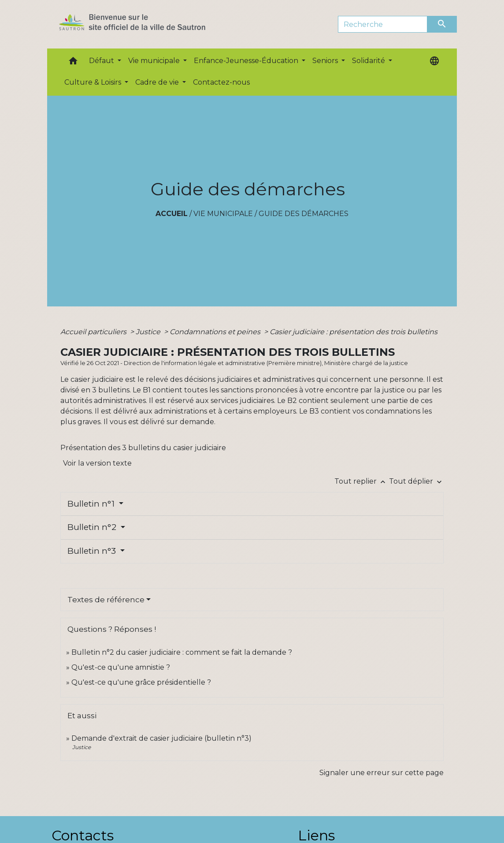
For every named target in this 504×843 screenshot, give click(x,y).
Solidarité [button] (369, 61)
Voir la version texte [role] (97, 463)
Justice (149, 332)
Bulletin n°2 (93, 527)
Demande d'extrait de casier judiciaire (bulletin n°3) (161, 738)
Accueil (172, 214)
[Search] (383, 24)
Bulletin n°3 (93, 551)
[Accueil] (148, 24)
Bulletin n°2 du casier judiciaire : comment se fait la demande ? (182, 652)
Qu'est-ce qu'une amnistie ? (121, 667)
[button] (73, 63)
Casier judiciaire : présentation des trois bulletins (354, 332)
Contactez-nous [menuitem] (221, 82)
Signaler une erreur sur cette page (382, 773)
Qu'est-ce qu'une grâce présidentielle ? (141, 682)
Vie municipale (223, 214)
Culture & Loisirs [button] (94, 82)
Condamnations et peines (216, 332)
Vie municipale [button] (155, 61)
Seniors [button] (326, 61)
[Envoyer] (442, 24)
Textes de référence (106, 600)
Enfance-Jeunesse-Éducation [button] (247, 61)
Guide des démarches (304, 214)
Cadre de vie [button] (158, 82)
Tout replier (362, 481)
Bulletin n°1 (92, 504)
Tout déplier (416, 481)
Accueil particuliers (94, 332)
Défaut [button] (102, 61)
